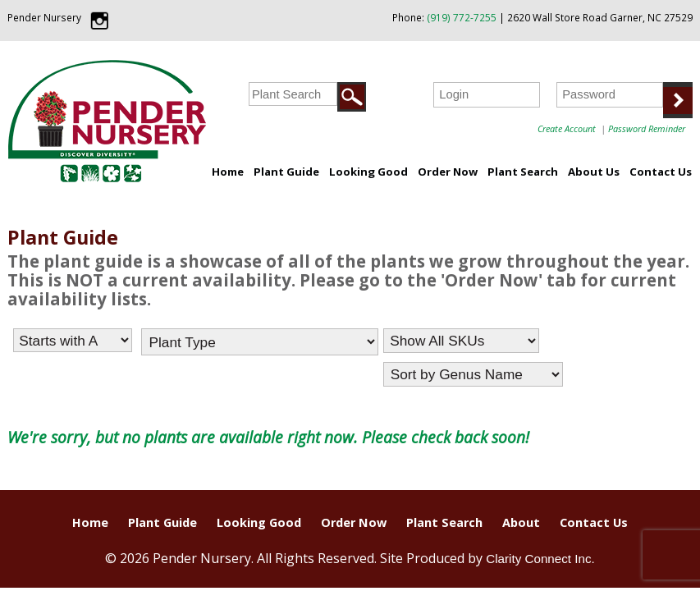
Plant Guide (286, 172)
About (521, 522)
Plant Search (523, 172)
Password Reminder (647, 128)
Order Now (448, 172)
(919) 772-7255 (462, 17)
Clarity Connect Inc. (540, 559)
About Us (594, 172)
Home (228, 172)
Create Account (567, 128)
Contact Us (661, 172)
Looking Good (368, 172)
